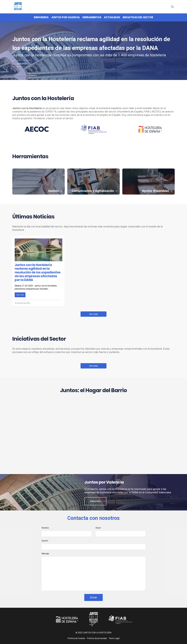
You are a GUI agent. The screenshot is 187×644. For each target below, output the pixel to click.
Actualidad (112, 17)
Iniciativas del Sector (138, 17)
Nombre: (45, 528)
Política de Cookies (76, 638)
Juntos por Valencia (65, 17)
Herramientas (92, 17)
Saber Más (95, 501)
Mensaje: (45, 554)
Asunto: (45, 541)
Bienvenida (41, 17)
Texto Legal (114, 638)
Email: (98, 528)
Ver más (94, 314)
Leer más (22, 64)
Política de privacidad (97, 638)
